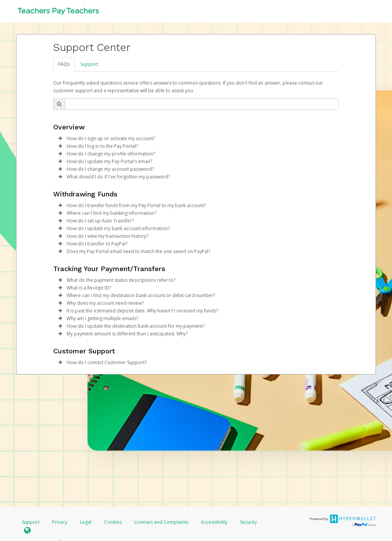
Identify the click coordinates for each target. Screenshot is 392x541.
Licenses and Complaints (162, 522)
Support (89, 64)
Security (248, 522)
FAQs (64, 64)
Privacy (60, 522)
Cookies (113, 522)
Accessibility (214, 522)
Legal (86, 522)
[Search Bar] (202, 104)
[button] (60, 139)
